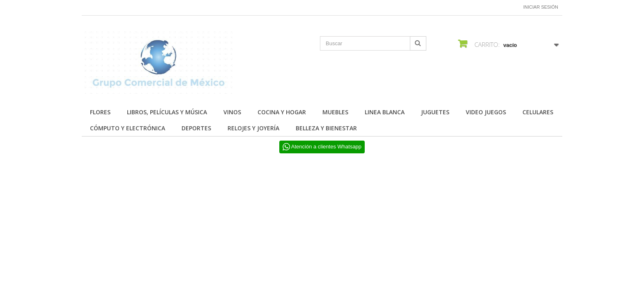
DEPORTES (196, 128)
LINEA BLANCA (385, 112)
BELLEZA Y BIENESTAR (326, 128)
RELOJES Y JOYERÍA (253, 128)
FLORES (100, 112)
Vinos (232, 112)
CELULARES (538, 112)
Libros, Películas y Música (167, 112)
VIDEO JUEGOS (486, 112)
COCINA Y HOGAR (282, 112)
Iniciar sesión (541, 7)
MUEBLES (335, 112)
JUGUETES (435, 112)
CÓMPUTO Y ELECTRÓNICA (128, 128)
